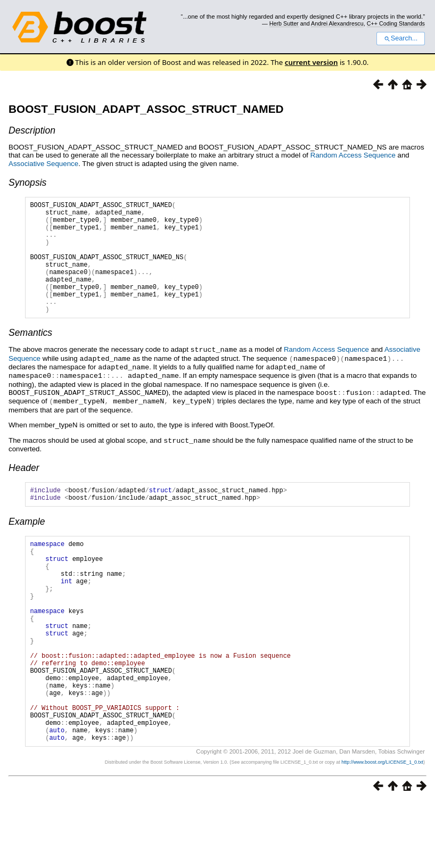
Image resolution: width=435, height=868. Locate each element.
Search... (401, 38)
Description (32, 130)
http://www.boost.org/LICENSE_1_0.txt (382, 829)
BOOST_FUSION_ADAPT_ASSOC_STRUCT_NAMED (146, 109)
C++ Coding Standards (396, 23)
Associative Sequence (43, 164)
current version (311, 62)
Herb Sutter (284, 23)
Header (24, 488)
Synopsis (27, 183)
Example (27, 545)
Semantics (30, 357)
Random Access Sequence (353, 155)
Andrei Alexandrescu (337, 23)
